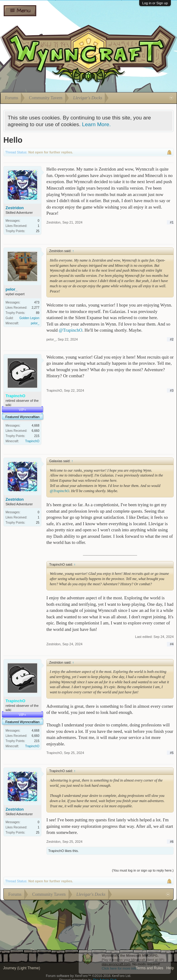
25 (38, 231)
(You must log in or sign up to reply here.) (143, 870)
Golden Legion (29, 318)
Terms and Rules (149, 968)
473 (37, 302)
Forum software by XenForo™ (88, 976)
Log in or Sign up (155, 3)
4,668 (35, 426)
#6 (172, 842)
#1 (172, 222)
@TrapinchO (70, 330)
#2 (172, 339)
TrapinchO (32, 441)
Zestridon (15, 208)
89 (38, 313)
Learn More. (96, 124)
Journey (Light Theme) (22, 968)
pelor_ (12, 289)
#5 (172, 753)
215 (37, 436)
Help (170, 968)
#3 (172, 390)
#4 (172, 644)
